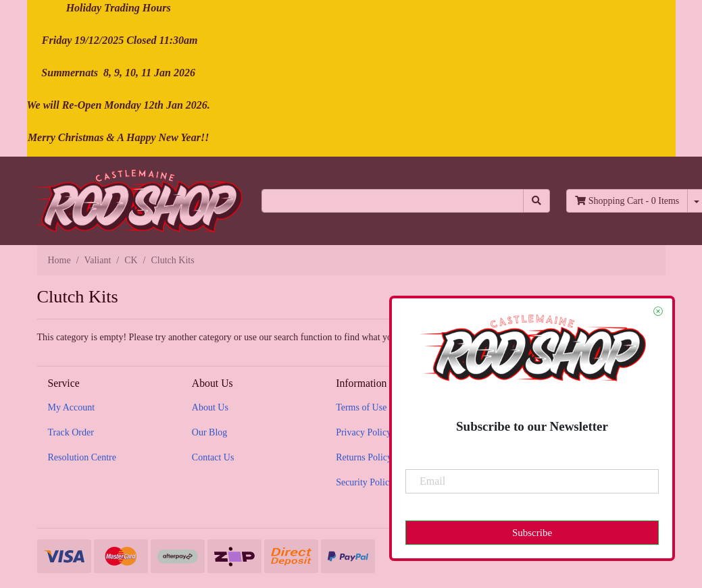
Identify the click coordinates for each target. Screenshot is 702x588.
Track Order (71, 432)
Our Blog (210, 432)
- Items (627, 201)
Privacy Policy (363, 432)
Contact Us (213, 457)
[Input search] (393, 201)
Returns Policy (364, 457)
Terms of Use (361, 407)
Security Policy (365, 482)
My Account (72, 407)
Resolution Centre (82, 457)
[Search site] (536, 201)
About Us (210, 407)
